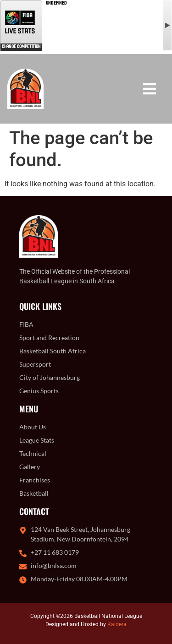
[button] (149, 89)
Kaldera (117, 624)
